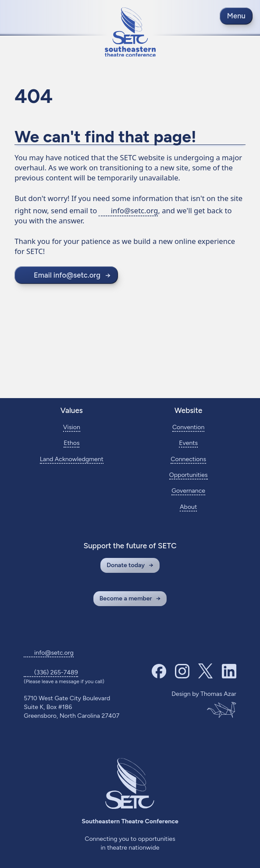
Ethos (71, 443)
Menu (236, 16)
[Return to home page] (130, 32)
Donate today (126, 565)
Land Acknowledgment (72, 459)
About (188, 507)
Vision (72, 427)
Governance (188, 491)
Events (188, 443)
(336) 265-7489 (56, 672)
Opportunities (189, 475)
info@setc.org (135, 210)
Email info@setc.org (67, 275)
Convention (189, 427)
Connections (188, 459)
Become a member (126, 598)
